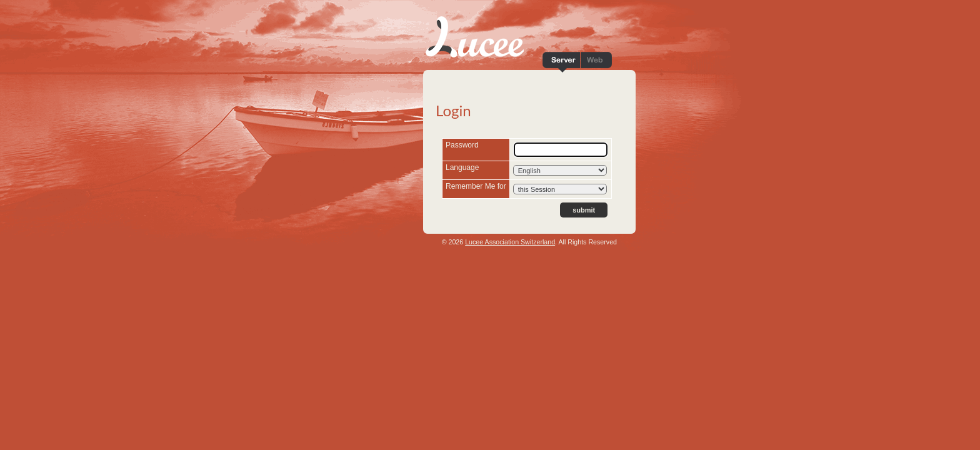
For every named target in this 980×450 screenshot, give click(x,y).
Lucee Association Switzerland (510, 242)
